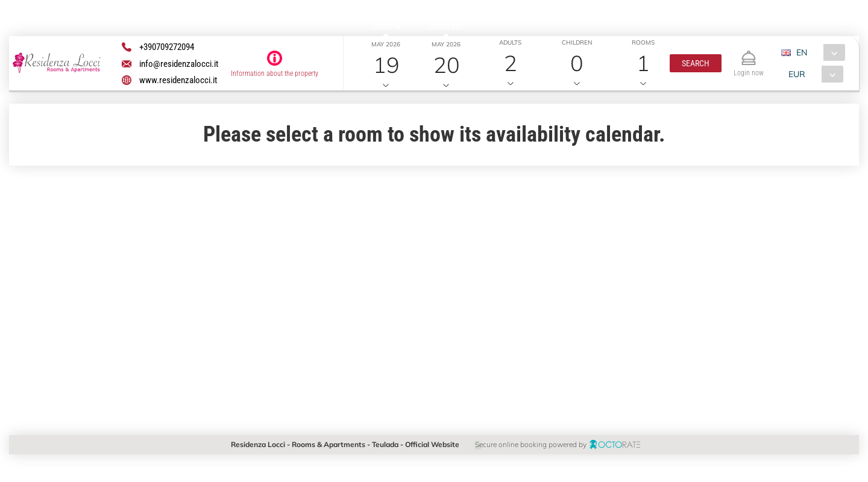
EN (801, 52)
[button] (695, 63)
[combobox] (817, 52)
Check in (385, 27)
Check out (446, 27)
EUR (796, 74)
